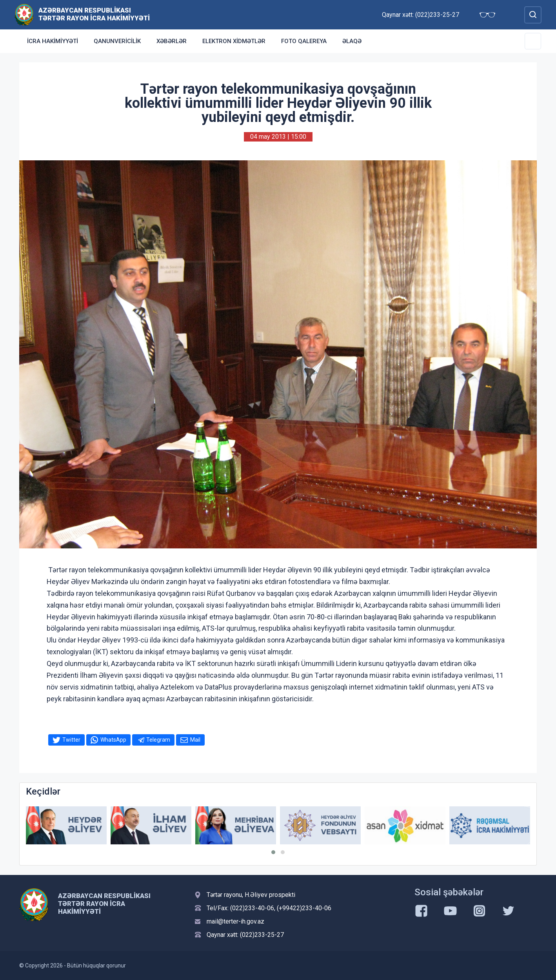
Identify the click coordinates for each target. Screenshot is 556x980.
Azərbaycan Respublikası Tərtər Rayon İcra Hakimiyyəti (94, 14)
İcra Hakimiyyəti (53, 41)
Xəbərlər (172, 41)
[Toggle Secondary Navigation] (533, 41)
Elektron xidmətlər (234, 41)
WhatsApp (113, 740)
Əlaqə (352, 41)
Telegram (158, 740)
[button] (273, 852)
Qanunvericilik (117, 41)
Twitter (71, 740)
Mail (195, 740)
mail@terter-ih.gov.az (235, 921)
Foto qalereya (304, 41)
